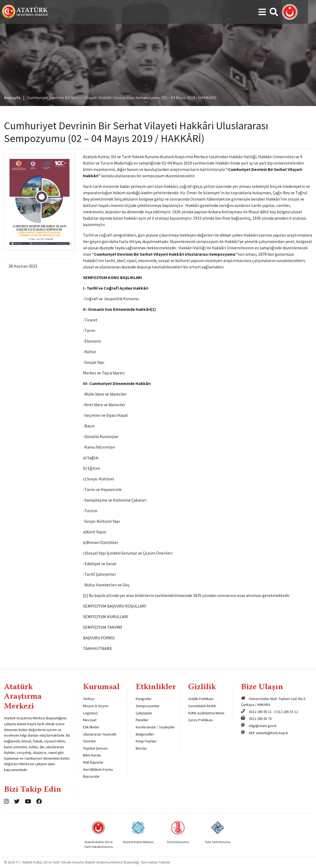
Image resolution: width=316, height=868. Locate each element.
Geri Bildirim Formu (98, 769)
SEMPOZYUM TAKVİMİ (102, 627)
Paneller (142, 720)
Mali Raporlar (93, 762)
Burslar (141, 748)
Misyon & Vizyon (96, 706)
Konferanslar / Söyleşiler (155, 727)
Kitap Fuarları (146, 741)
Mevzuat (90, 720)
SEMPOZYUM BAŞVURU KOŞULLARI (115, 606)
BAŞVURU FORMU (99, 638)
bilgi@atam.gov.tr (263, 726)
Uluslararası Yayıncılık (100, 734)
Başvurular (91, 776)
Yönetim (89, 741)
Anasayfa (12, 98)
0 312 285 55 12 (286, 712)
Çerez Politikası (201, 720)
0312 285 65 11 (260, 712)
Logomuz (90, 713)
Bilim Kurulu (92, 755)
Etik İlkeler (91, 727)
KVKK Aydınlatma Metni (206, 713)
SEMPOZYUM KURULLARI (106, 617)
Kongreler (144, 699)
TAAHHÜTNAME (98, 648)
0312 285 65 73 (260, 719)
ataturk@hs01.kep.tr (272, 733)
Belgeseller (145, 734)
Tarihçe (89, 699)
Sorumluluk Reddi (202, 706)
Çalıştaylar (144, 713)
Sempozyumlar (148, 706)
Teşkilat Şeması (95, 748)
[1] (153, 309)
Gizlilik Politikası (201, 699)
